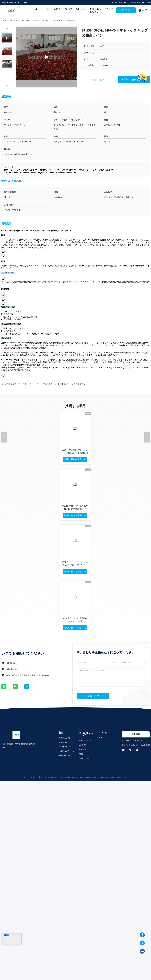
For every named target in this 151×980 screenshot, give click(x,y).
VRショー (68, 9)
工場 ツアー (84, 745)
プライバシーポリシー (29, 777)
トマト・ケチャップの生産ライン (42, 384)
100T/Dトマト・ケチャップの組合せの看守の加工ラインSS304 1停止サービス (75, 565)
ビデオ (57, 9)
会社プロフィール (86, 741)
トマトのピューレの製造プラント (73, 384)
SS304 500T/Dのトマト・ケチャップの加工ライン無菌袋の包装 (75, 453)
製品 (12, 21)
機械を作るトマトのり (16, 384)
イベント (109, 9)
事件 (101, 738)
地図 (81, 754)
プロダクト (46, 9)
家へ (6, 21)
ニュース (103, 742)
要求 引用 (126, 10)
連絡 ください (99, 80)
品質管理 (83, 749)
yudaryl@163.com (13, 669)
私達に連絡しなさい (95, 10)
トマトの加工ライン (23, 21)
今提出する (93, 696)
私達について (81, 10)
